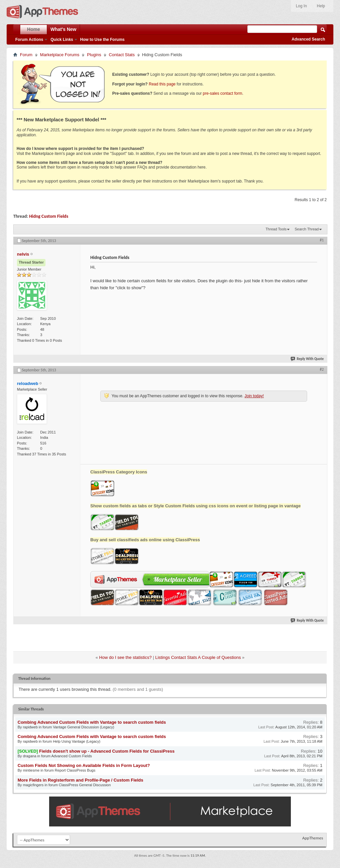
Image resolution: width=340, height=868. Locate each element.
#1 (322, 240)
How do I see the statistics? (126, 657)
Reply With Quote (307, 359)
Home (34, 29)
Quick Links (62, 40)
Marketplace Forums (60, 55)
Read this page (162, 84)
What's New (63, 29)
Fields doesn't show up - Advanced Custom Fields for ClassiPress (107, 751)
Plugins (94, 55)
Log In (301, 6)
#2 (322, 369)
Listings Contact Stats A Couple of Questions (198, 657)
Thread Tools (276, 229)
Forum (26, 55)
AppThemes (313, 838)
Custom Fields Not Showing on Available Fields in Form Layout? (84, 765)
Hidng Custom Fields (49, 216)
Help (321, 6)
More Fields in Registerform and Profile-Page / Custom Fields (81, 780)
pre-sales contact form (223, 93)
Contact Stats (122, 55)
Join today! (254, 396)
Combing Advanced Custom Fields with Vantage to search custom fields (92, 722)
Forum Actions (29, 40)
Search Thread (307, 229)
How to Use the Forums (102, 40)
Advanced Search (308, 39)
